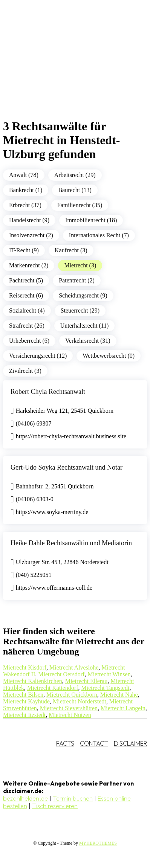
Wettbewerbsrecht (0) (109, 356)
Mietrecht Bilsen (23, 695)
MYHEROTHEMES (98, 843)
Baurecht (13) (75, 190)
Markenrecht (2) (29, 265)
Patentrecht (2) (77, 280)
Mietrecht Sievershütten (69, 708)
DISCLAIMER (130, 743)
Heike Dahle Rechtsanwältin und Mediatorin (71, 543)
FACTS (65, 743)
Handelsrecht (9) (29, 220)
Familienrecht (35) (80, 205)
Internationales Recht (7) (99, 235)
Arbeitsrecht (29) (75, 175)
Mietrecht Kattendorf (53, 688)
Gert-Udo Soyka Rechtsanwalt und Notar (67, 467)
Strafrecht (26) (27, 326)
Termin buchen (73, 798)
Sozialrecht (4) (27, 310)
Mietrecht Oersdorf (61, 674)
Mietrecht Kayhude (26, 701)
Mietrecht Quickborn (72, 695)
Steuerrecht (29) (80, 310)
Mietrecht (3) (80, 265)
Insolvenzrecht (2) (31, 235)
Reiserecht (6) (26, 295)
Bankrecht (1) (26, 190)
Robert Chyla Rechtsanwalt (48, 392)
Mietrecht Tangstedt (106, 688)
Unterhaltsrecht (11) (85, 326)
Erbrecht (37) (25, 205)
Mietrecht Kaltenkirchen (33, 681)
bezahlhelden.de (25, 798)
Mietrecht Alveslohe (74, 667)
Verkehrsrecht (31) (88, 341)
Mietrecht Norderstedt (80, 701)
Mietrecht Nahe (119, 695)
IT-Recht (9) (24, 250)
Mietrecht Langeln (123, 708)
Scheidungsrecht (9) (83, 295)
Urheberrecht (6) (29, 341)
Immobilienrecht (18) (91, 220)
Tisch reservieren (55, 806)
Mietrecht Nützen (70, 715)
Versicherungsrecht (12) (38, 356)
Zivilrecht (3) (25, 371)
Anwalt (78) (24, 175)
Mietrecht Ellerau (86, 681)
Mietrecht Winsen (109, 674)
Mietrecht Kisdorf (25, 667)
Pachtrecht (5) (26, 280)
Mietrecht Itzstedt (24, 715)
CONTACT (94, 743)
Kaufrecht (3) (71, 250)
